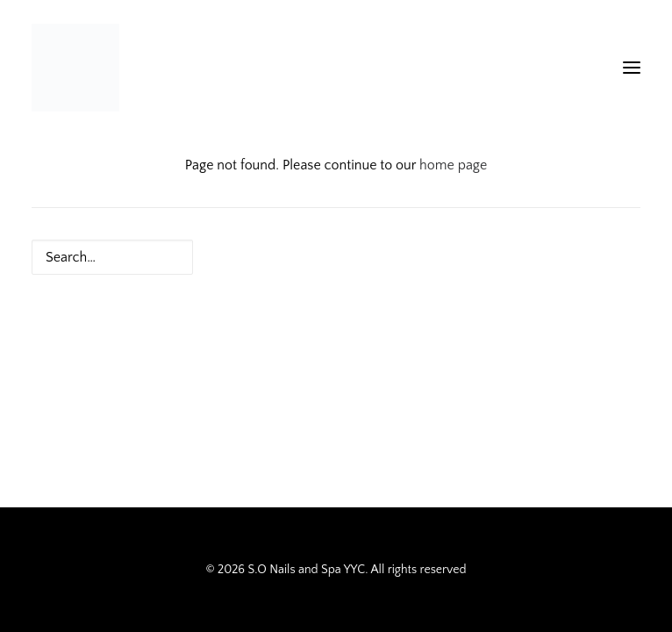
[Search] (336, 257)
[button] (632, 68)
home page (453, 165)
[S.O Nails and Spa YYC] (75, 68)
